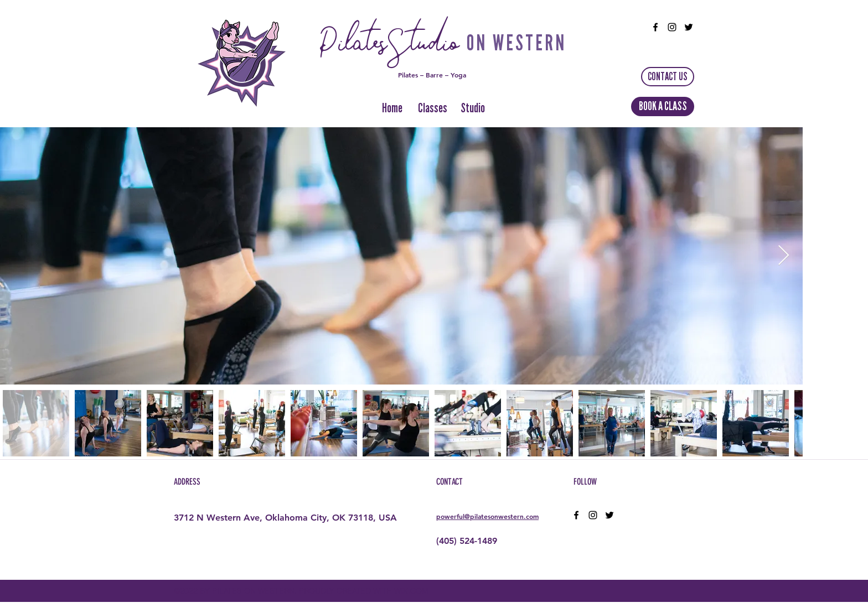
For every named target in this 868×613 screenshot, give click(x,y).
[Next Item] (784, 256)
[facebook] (655, 27)
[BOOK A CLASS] (663, 107)
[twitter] (689, 27)
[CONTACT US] (668, 77)
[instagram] (672, 27)
